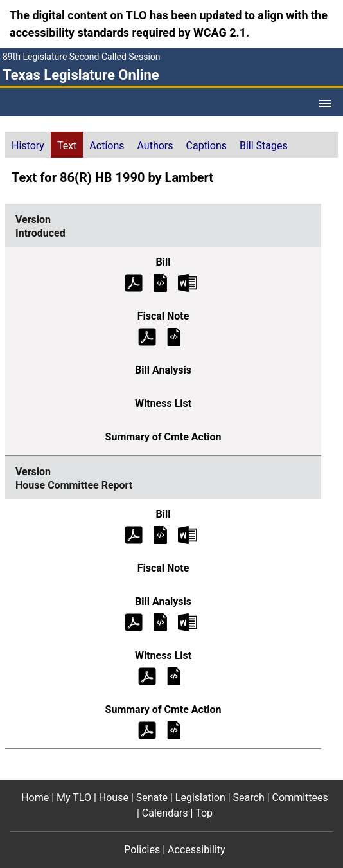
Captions (207, 146)
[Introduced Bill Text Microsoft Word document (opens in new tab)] (188, 282)
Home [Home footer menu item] (35, 798)
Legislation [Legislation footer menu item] (200, 798)
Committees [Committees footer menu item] (300, 798)
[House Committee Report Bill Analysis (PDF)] (134, 621)
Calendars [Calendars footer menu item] (165, 813)
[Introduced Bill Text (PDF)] (134, 282)
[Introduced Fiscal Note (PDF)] (147, 336)
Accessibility (197, 850)
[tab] (28, 145)
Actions (107, 146)
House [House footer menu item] (114, 798)
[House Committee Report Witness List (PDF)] (147, 675)
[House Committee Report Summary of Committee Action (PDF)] (147, 729)
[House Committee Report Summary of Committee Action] (174, 729)
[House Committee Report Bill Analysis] (161, 621)
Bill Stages (264, 146)
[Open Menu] (325, 104)
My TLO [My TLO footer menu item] (74, 798)
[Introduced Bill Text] (161, 282)
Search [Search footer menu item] (249, 798)
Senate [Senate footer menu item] (152, 798)
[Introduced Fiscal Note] (174, 336)
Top (204, 813)
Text (67, 146)
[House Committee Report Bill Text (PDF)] (134, 534)
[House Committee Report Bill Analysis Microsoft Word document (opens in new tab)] (188, 621)
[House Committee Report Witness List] (174, 675)
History (28, 146)
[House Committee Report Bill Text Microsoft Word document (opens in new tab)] (188, 534)
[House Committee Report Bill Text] (161, 534)
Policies (142, 850)
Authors (155, 146)
